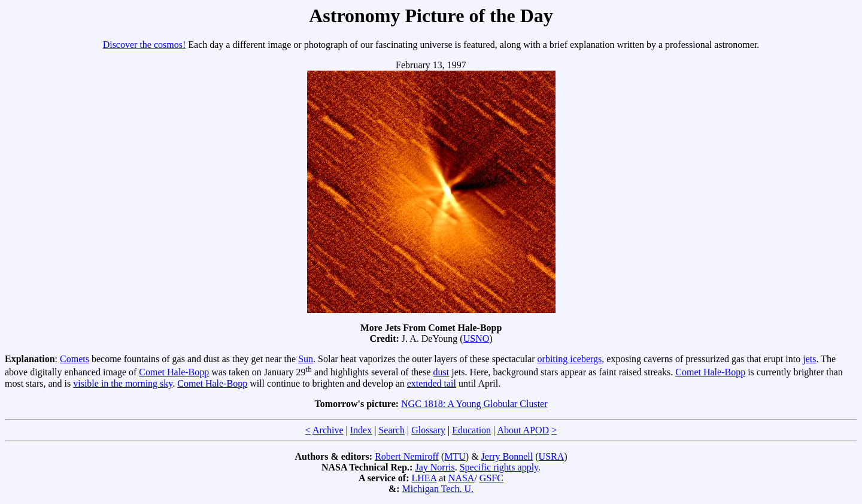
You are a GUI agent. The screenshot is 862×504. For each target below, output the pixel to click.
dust (441, 373)
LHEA (424, 478)
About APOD (523, 430)
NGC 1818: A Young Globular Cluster (474, 404)
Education (471, 430)
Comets (75, 359)
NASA (462, 478)
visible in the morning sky (123, 383)
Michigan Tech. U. (438, 489)
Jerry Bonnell (507, 456)
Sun (306, 359)
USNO (476, 338)
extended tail (432, 383)
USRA (552, 456)
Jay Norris (435, 467)
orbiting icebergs (570, 359)
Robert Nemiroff (407, 456)
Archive (328, 430)
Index (361, 430)
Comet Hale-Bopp (174, 373)
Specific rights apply (499, 467)
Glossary (428, 430)
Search (391, 430)
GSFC (491, 478)
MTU (455, 456)
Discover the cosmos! (145, 45)
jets (809, 359)
